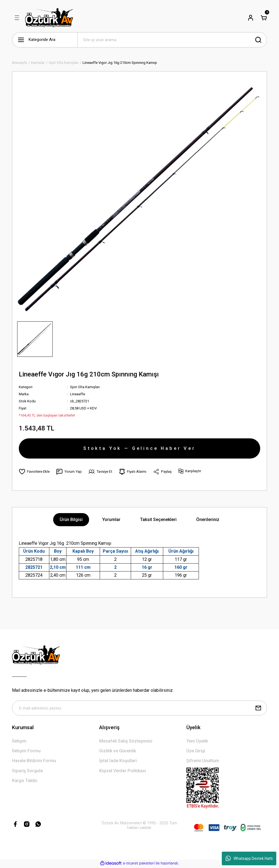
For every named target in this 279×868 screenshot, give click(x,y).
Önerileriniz (208, 520)
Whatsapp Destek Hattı (249, 858)
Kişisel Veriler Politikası (123, 771)
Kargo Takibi (25, 781)
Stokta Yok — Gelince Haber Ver (139, 448)
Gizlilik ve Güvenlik (118, 752)
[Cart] (264, 18)
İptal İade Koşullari (118, 761)
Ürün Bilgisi (71, 520)
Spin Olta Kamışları (85, 387)
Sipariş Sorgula (27, 771)
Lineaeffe (78, 394)
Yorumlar (111, 520)
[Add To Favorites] (34, 472)
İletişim (19, 742)
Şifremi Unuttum (203, 761)
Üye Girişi (196, 752)
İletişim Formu (26, 752)
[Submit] (258, 709)
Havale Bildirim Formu (34, 761)
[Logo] (49, 18)
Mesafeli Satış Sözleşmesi (126, 742)
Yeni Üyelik (197, 742)
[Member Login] (251, 18)
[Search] (172, 40)
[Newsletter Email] (139, 709)
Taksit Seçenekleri (158, 520)
